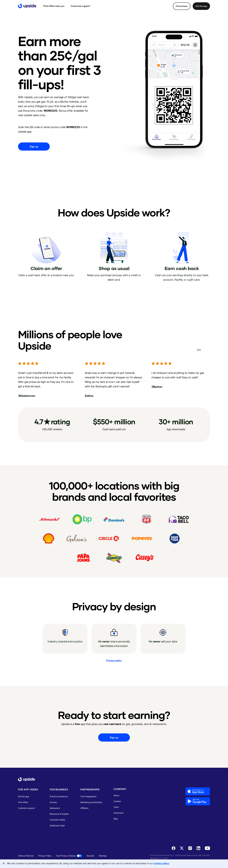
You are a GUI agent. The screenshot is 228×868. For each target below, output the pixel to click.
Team (116, 807)
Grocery (53, 802)
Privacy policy (114, 660)
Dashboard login (57, 825)
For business (182, 6)
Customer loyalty (58, 820)
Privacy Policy (45, 856)
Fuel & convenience (59, 796)
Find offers (23, 802)
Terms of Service (26, 856)
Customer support (26, 808)
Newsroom (119, 813)
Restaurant (55, 808)
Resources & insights (59, 814)
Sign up (34, 146)
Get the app (201, 6)
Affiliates (84, 808)
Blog (116, 819)
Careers (117, 801)
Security (91, 856)
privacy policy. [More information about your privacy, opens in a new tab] (162, 863)
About (116, 795)
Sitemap (103, 856)
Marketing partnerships (91, 802)
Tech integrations (88, 796)
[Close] (4, 863)
